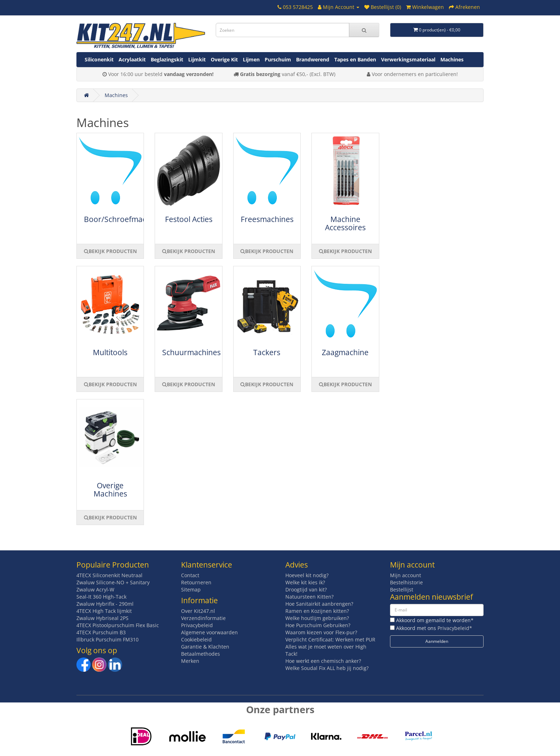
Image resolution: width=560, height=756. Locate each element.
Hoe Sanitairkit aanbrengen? (319, 604)
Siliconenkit (99, 59)
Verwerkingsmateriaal (408, 59)
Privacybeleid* (455, 628)
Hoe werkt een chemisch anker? (323, 661)
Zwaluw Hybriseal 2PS (102, 618)
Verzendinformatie (203, 618)
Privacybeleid (197, 625)
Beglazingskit (167, 59)
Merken (190, 661)
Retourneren (196, 582)
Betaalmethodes (201, 654)
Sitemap (191, 589)
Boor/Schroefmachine (123, 219)
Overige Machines (110, 490)
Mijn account (406, 575)
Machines (452, 59)
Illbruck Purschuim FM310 (107, 639)
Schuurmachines (191, 352)
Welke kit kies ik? (305, 582)
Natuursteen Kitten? (309, 597)
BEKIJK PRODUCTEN (110, 251)
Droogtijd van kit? (306, 589)
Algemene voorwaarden (209, 632)
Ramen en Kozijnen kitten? (317, 611)
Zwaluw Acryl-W (95, 589)
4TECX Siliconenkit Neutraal (109, 575)
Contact (190, 575)
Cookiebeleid (196, 639)
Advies (297, 565)
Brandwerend (313, 59)
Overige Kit (224, 59)
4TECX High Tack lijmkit (104, 611)
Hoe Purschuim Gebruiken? (318, 625)
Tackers (267, 352)
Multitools (110, 352)
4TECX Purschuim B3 (101, 632)
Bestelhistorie (406, 582)
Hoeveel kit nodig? (307, 575)
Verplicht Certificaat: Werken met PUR (330, 639)
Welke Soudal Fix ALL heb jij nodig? (327, 668)
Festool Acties (189, 219)
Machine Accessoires (345, 223)
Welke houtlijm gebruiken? (317, 618)
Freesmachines (267, 219)
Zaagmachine (345, 352)
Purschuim (278, 59)
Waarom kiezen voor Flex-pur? (321, 632)
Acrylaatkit (132, 59)
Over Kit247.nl (198, 611)
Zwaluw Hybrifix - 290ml (105, 604)
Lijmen (251, 59)
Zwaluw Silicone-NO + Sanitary (113, 582)
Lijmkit (197, 59)
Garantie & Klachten (205, 647)
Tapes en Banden (355, 59)
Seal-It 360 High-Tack (101, 597)
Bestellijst (402, 589)
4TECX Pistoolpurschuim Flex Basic (118, 625)
